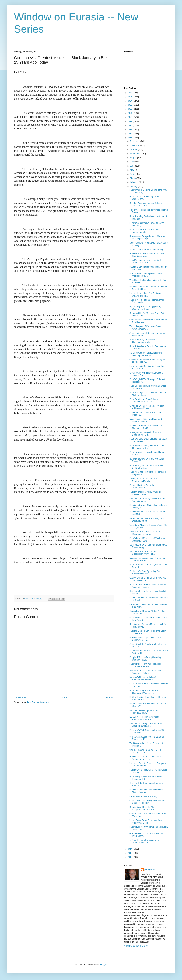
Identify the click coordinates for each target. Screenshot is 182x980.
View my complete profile (136, 946)
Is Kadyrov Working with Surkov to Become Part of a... (146, 434)
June (133, 166)
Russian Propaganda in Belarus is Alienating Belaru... (145, 758)
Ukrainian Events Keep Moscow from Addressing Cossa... (147, 407)
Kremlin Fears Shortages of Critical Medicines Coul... (146, 275)
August (134, 158)
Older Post (108, 697)
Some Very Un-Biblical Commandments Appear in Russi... (148, 586)
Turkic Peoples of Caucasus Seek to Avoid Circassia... (146, 328)
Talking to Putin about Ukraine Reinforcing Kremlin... (143, 480)
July (132, 162)
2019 (130, 121)
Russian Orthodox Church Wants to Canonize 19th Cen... (146, 427)
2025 (130, 97)
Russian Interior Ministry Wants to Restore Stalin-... (145, 493)
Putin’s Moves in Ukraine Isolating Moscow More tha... (145, 665)
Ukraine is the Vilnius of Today (143, 796)
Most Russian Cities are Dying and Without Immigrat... (146, 420)
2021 (130, 113)
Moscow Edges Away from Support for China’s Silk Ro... (147, 559)
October (134, 149)
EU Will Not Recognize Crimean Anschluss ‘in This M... (144, 718)
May (132, 170)
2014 (130, 849)
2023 (130, 105)
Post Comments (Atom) (38, 702)
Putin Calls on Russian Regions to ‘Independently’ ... (145, 231)
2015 (130, 138)
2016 (130, 134)
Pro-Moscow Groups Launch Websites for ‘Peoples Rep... (147, 238)
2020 (130, 117)
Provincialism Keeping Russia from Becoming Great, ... (146, 639)
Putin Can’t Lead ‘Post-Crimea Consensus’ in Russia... (144, 400)
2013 (130, 853)
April (132, 174)
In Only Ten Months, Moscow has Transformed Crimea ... (145, 841)
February (134, 182)
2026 (130, 93)
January (134, 186)
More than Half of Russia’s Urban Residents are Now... (145, 533)
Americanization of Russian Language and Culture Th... (147, 334)
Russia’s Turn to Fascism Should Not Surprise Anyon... (147, 255)
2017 (130, 129)
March (133, 178)
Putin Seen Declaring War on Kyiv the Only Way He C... (147, 447)
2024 (130, 101)
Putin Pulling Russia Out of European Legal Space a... (147, 467)
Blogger (104, 965)
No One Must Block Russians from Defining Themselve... (146, 354)
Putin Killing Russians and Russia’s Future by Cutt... (146, 778)
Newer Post (20, 697)
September (135, 154)
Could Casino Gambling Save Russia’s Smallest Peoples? (148, 802)
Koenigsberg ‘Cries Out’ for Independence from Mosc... (143, 808)
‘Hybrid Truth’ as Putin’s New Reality (146, 249)
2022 (130, 109)
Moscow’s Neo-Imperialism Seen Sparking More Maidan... (145, 679)
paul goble (150, 870)
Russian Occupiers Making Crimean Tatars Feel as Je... (146, 204)
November (135, 145)
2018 (130, 125)
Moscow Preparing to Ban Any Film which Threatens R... (146, 725)
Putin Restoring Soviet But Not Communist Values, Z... (144, 692)
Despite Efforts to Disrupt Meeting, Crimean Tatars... (146, 659)
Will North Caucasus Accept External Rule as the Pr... (147, 738)
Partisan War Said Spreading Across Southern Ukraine (146, 573)
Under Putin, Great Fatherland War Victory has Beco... (146, 821)
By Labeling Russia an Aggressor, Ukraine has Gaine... (145, 308)
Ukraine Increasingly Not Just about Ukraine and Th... (146, 294)
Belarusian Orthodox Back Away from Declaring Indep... (147, 520)
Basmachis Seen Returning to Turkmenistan (143, 486)
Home (64, 697)
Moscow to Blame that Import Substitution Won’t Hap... (143, 553)
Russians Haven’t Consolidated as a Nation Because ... (146, 791)
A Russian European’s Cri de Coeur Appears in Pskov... (146, 672)
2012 (130, 857)
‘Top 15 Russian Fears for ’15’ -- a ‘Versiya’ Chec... (145, 751)
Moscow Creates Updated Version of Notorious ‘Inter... (147, 712)
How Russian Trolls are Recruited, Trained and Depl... (145, 261)
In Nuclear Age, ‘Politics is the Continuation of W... (143, 341)
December (135, 141)
